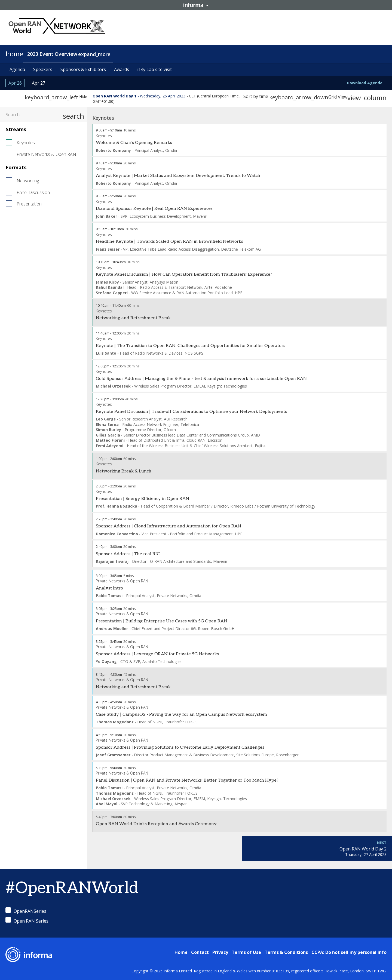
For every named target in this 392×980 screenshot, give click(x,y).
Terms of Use (246, 952)
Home (181, 952)
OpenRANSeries (26, 911)
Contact (200, 952)
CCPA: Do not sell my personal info (349, 952)
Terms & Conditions (286, 952)
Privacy (220, 952)
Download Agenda (365, 83)
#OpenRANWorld (72, 888)
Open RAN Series (27, 921)
